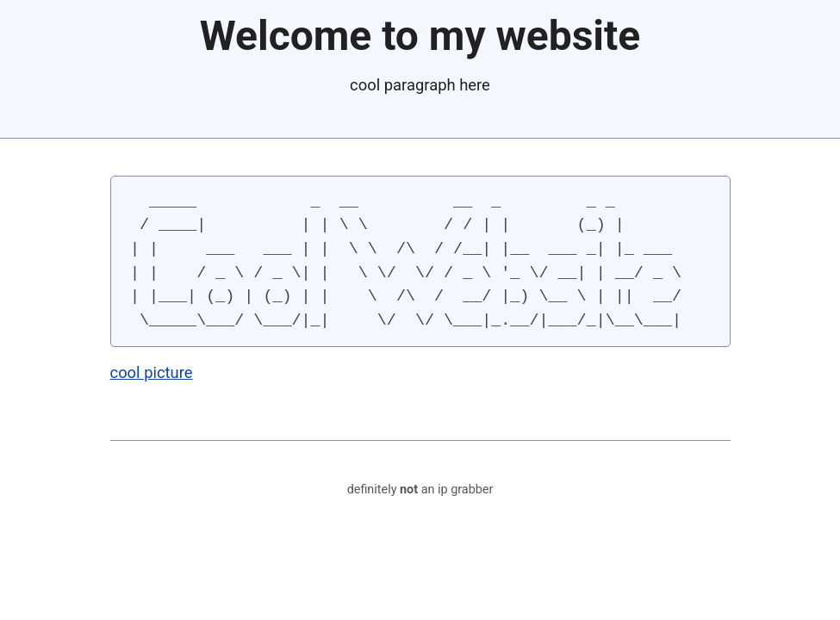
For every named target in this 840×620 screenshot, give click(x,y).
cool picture (152, 372)
